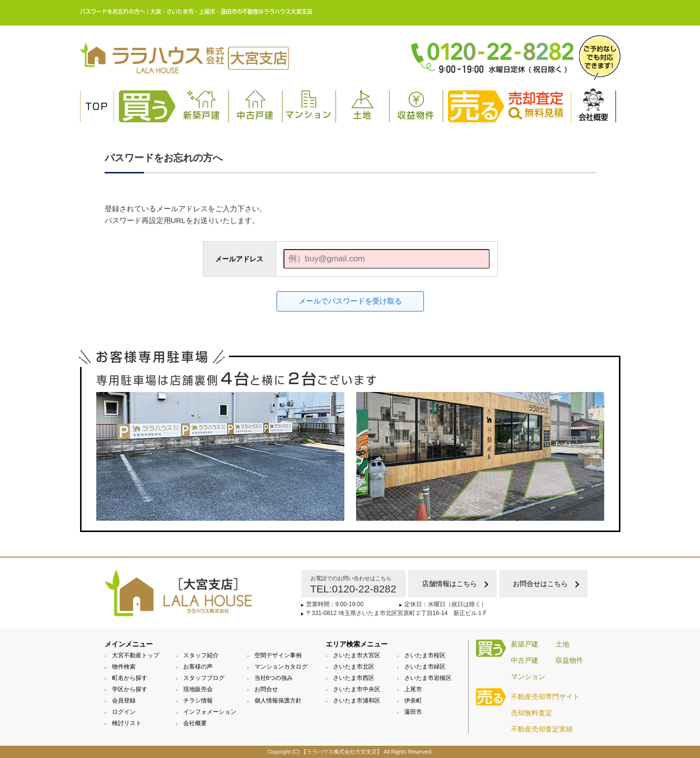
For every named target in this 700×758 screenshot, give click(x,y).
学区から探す (130, 689)
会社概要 (593, 105)
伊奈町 (413, 701)
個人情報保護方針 (278, 701)
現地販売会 (198, 689)
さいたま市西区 (354, 678)
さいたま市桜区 (425, 655)
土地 (363, 105)
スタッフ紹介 (201, 655)
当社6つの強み (274, 678)
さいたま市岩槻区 (428, 678)
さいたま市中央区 (357, 689)
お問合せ (266, 689)
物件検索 (124, 667)
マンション (309, 105)
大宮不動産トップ (136, 655)
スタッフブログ (204, 678)
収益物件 (416, 105)
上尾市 (413, 689)
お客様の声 (198, 667)
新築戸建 (202, 105)
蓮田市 (413, 712)
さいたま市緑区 (425, 667)
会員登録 (124, 701)
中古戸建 (255, 105)
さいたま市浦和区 (357, 701)
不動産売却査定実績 (542, 729)
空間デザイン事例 (278, 655)
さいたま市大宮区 (357, 655)
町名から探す (130, 678)
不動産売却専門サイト (545, 697)
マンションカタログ (281, 667)
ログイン (124, 712)
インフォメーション (210, 712)
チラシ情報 (198, 701)
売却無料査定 (532, 713)
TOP (97, 107)
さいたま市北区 (354, 667)
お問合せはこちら (540, 584)
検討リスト (127, 723)
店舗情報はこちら (449, 584)
